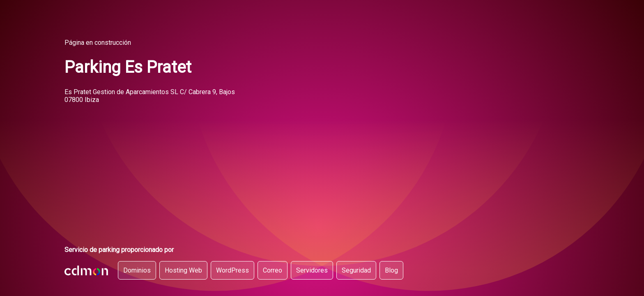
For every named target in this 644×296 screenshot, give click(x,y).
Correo (273, 270)
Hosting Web (183, 270)
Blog (391, 270)
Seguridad (356, 270)
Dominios (137, 270)
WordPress (232, 270)
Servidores (312, 270)
